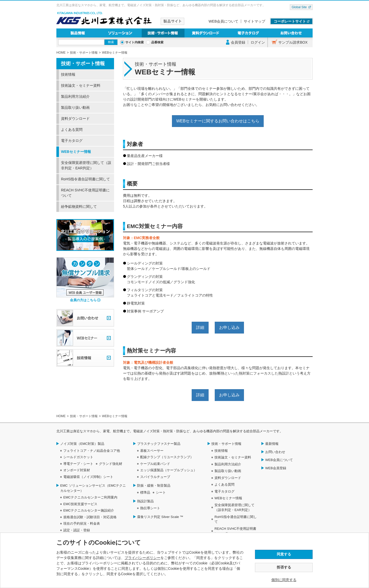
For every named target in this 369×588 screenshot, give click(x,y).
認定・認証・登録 (77, 530)
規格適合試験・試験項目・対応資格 (90, 517)
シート (161, 492)
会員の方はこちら (83, 300)
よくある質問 (72, 130)
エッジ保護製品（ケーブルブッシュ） (168, 470)
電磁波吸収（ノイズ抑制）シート (88, 477)
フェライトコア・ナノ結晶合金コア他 (92, 451)
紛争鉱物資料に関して (79, 207)
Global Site (299, 7)
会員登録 (238, 42)
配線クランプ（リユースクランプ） (167, 457)
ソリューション (121, 33)
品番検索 (157, 42)
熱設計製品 (145, 501)
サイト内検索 (135, 42)
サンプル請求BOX (293, 42)
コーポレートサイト (290, 21)
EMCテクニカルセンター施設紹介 (89, 510)
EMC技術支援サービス (80, 504)
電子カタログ (249, 33)
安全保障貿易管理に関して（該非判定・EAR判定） (86, 165)
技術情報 (68, 74)
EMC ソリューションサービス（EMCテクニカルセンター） (93, 488)
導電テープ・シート (78, 464)
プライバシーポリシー (142, 558)
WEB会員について (223, 21)
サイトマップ (254, 21)
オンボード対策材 (77, 470)
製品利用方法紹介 (75, 96)
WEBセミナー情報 (76, 152)
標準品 (145, 492)
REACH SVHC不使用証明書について (85, 193)
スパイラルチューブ (155, 477)
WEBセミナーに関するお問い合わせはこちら (218, 121)
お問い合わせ (291, 33)
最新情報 (272, 444)
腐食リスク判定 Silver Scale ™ (160, 517)
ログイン (258, 42)
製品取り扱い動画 (75, 107)
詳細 (200, 327)
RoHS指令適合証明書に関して (85, 179)
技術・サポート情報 (163, 33)
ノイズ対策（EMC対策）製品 (82, 444)
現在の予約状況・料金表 (82, 523)
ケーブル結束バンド (155, 464)
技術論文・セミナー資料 (81, 85)
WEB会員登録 (276, 468)
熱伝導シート (150, 508)
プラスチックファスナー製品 (159, 444)
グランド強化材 (111, 464)
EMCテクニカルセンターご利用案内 (90, 497)
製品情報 (78, 33)
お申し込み (229, 327)
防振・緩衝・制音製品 (154, 486)
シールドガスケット (78, 457)
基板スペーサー (152, 451)
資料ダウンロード (206, 33)
